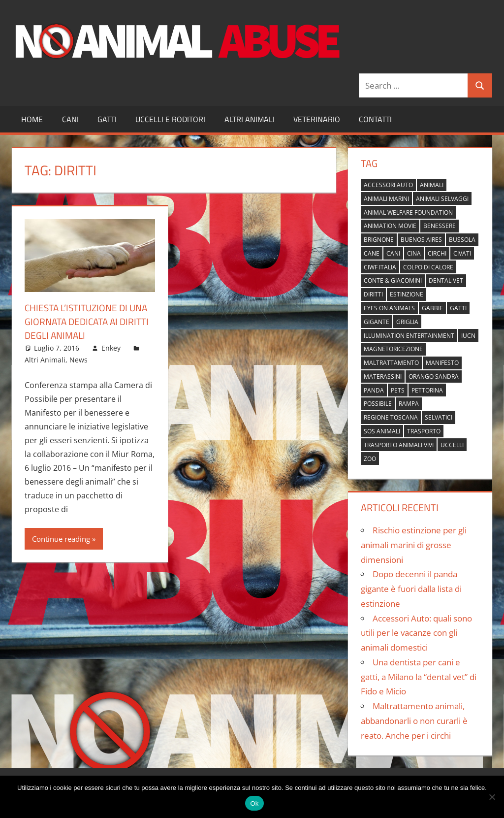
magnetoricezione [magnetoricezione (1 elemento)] (393, 349)
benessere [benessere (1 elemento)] (440, 226)
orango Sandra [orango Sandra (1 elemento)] (434, 376)
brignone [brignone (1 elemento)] (379, 240)
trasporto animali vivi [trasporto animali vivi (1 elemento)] (399, 445)
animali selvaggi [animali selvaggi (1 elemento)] (442, 199)
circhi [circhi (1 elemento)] (437, 253)
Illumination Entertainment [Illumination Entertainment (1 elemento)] (409, 336)
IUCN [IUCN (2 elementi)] (468, 336)
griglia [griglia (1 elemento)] (407, 322)
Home (32, 119)
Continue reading (61, 539)
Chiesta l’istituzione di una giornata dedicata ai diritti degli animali (90, 321)
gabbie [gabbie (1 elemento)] (432, 308)
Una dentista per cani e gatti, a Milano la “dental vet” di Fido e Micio (419, 677)
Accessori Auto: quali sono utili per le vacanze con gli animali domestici (416, 633)
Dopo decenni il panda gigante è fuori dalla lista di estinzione (411, 589)
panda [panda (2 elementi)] (374, 390)
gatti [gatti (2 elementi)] (458, 308)
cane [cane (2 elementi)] (372, 253)
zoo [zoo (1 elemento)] (370, 459)
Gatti (107, 119)
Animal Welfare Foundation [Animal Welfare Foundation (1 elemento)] (408, 213)
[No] (492, 797)
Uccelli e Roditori (170, 119)
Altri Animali (250, 119)
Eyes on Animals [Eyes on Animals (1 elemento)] (389, 308)
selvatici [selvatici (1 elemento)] (439, 417)
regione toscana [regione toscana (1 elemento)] (391, 417)
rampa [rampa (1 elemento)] (409, 404)
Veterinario (317, 119)
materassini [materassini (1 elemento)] (383, 376)
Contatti (375, 119)
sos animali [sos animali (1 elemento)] (382, 431)
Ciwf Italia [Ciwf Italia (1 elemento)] (380, 267)
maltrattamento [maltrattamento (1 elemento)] (391, 363)
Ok (254, 803)
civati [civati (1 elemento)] (462, 253)
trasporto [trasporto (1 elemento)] (424, 431)
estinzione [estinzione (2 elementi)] (407, 294)
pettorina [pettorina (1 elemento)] (427, 390)
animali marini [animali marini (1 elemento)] (386, 199)
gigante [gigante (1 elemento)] (377, 322)
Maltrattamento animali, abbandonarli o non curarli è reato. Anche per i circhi (414, 721)
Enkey (111, 348)
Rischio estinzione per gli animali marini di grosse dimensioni (414, 545)
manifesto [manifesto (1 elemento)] (442, 363)
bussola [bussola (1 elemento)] (462, 240)
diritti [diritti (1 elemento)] (373, 294)
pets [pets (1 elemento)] (398, 390)
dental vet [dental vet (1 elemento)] (446, 280)
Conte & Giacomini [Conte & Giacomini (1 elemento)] (393, 280)
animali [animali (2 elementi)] (432, 185)
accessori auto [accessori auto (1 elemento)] (388, 185)
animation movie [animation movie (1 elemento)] (390, 226)
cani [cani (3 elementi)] (393, 253)
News (79, 360)
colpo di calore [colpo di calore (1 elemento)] (428, 267)
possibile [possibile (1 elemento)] (378, 404)
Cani (70, 119)
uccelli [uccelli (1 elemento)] (452, 445)
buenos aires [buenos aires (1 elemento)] (421, 240)
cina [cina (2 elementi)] (414, 253)
